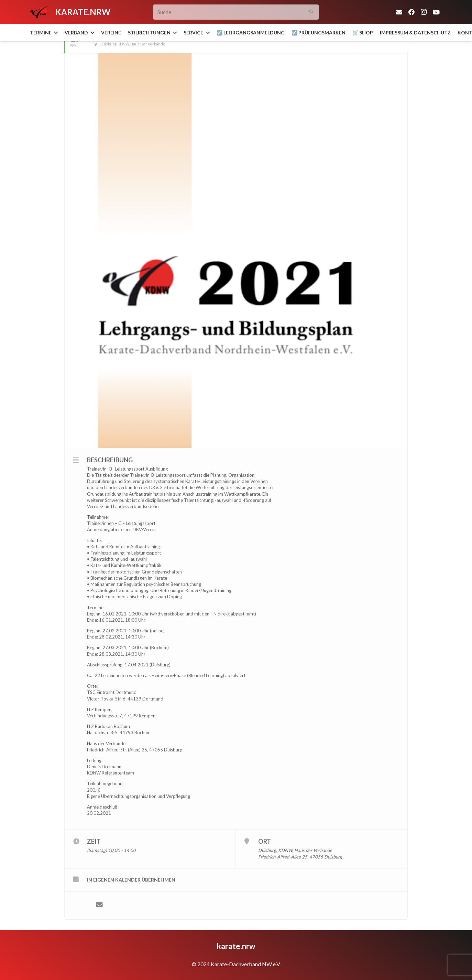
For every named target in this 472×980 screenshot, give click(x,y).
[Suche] (236, 12)
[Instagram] (424, 12)
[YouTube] (436, 12)
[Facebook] (411, 12)
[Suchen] (311, 12)
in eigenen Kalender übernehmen (131, 880)
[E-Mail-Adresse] (399, 12)
